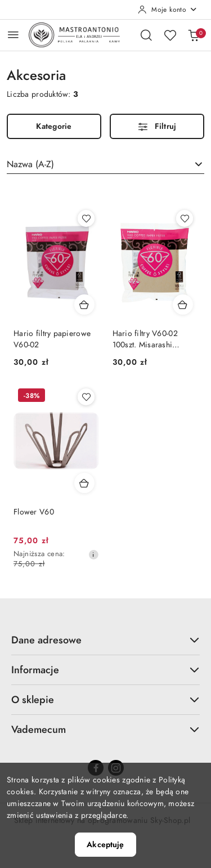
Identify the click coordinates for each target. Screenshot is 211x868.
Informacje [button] (105, 670)
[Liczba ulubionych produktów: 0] (170, 35)
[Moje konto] (168, 10)
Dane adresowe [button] (105, 640)
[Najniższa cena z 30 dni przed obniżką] (93, 554)
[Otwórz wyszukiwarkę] (146, 35)
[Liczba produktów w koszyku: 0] (194, 35)
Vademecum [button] (105, 729)
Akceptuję (105, 845)
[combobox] (105, 164)
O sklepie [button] (105, 699)
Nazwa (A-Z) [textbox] (30, 164)
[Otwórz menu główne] (13, 35)
